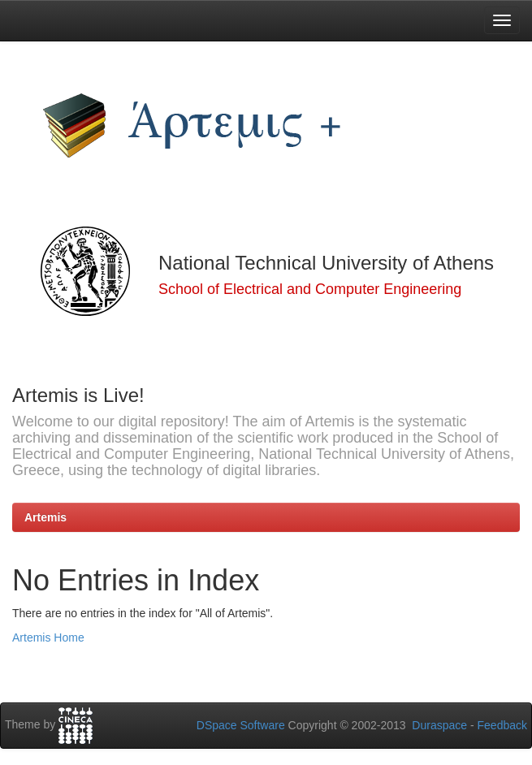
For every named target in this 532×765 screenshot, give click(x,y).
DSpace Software (241, 725)
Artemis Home (48, 637)
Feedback (502, 725)
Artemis (45, 517)
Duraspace (439, 725)
